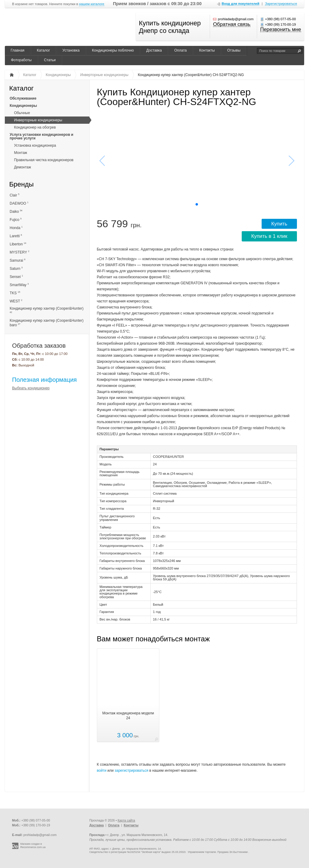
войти (102, 771)
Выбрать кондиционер (31, 388)
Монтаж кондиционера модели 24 (128, 716)
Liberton (18, 244)
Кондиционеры (23, 106)
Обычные (22, 113)
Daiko (16, 211)
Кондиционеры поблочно (113, 50)
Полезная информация (44, 380)
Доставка (154, 50)
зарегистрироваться (132, 771)
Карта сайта (126, 820)
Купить (279, 224)
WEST (16, 301)
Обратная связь (232, 25)
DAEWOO (19, 203)
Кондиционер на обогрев (35, 127)
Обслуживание (23, 98)
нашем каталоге (92, 4)
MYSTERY (19, 252)
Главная (18, 50)
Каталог (43, 50)
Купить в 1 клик (269, 236)
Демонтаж (22, 167)
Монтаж (21, 153)
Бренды (21, 185)
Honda (16, 228)
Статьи (50, 60)
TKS (15, 293)
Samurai (18, 260)
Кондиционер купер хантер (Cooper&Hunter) (47, 310)
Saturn (16, 268)
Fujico (16, 220)
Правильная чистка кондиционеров (44, 160)
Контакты (207, 50)
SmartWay (19, 285)
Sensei (16, 277)
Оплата (180, 50)
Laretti (16, 236)
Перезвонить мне (280, 30)
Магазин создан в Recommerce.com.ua (33, 846)
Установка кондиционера (35, 145)
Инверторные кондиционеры (38, 120)
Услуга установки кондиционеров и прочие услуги (41, 137)
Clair (14, 195)
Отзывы (234, 50)
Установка (71, 50)
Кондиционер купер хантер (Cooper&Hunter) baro (47, 323)
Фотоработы (21, 60)
